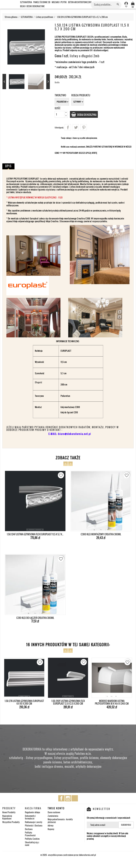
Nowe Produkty (9, 812)
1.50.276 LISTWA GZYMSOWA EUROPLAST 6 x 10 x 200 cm (24, 702)
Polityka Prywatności (30, 834)
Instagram (68, 798)
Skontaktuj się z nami (32, 844)
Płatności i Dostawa (34, 825)
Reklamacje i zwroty (34, 822)
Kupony (51, 829)
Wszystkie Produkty (11, 822)
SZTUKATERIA (26, 2)
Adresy (51, 825)
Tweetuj (76, 127)
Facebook (61, 798)
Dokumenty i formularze (30, 817)
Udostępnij (68, 127)
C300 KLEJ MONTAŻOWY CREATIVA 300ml (101, 534)
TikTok (75, 798)
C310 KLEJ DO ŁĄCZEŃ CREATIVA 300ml (35, 618)
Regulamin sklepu (32, 812)
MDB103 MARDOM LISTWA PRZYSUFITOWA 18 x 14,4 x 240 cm (112, 702)
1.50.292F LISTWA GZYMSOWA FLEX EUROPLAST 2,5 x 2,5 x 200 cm (68, 702)
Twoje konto (56, 808)
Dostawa (29, 829)
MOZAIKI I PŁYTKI (59, 2)
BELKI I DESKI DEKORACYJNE (32, 6)
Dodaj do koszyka (89, 115)
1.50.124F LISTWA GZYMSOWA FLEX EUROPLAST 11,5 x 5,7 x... (35, 534)
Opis (8, 166)
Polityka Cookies (32, 839)
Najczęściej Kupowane (7, 817)
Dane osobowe (54, 812)
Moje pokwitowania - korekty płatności (60, 821)
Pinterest (84, 127)
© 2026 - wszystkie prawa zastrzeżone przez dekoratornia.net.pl (68, 855)
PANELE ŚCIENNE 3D (42, 2)
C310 (76, 412)
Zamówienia (53, 816)
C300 (77, 407)
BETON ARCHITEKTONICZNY (80, 2)
